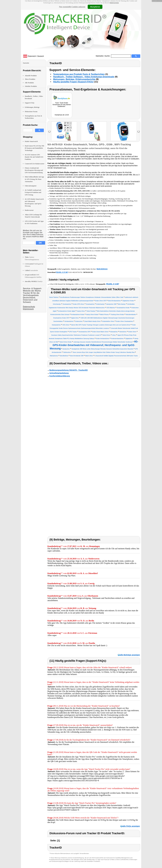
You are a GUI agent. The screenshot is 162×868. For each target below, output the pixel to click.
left (49, 131)
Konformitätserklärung (60, 376)
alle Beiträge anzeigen (130, 655)
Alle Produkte (29, 83)
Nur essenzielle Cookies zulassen (72, 7)
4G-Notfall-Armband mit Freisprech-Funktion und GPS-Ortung (33, 192)
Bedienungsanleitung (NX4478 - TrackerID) (69, 370)
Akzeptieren (95, 7)
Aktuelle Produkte (31, 76)
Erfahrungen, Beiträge (32, 107)
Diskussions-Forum (31, 112)
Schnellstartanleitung (59, 373)
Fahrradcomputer (31, 186)
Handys (34, 281)
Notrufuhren (102, 269)
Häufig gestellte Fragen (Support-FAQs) (73, 82)
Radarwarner (29, 210)
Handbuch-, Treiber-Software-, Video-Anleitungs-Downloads (84, 77)
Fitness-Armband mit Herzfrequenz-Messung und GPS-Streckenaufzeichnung (34, 170)
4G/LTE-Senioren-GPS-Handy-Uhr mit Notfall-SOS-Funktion (34, 157)
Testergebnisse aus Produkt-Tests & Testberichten (79, 74)
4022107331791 (77, 272)
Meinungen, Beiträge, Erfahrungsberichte (74, 79)
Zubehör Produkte (31, 86)
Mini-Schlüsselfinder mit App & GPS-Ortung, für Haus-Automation (34, 179)
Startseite (99, 56)
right (139, 131)
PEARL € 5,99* (113, 284)
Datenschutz (114, 3)
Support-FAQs (30, 103)
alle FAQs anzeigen (131, 826)
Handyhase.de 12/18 (62, 115)
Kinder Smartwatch (31, 141)
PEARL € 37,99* (62, 272)
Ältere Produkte (30, 79)
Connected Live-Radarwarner (35, 164)
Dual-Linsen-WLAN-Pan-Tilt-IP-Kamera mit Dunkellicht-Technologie (35, 148)
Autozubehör (31, 270)
